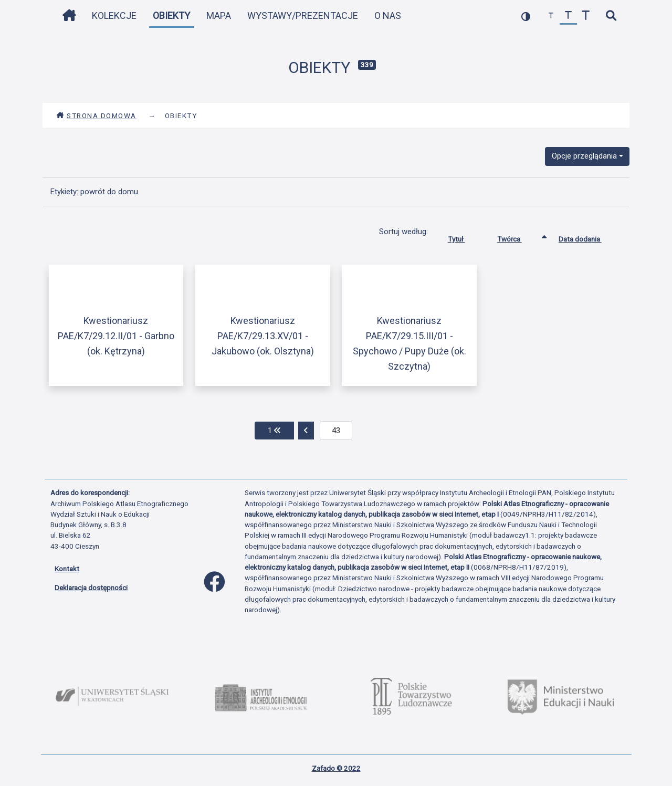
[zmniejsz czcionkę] (551, 16)
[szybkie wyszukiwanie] (611, 16)
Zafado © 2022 (336, 768)
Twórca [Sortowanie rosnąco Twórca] (517, 237)
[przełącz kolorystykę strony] (526, 16)
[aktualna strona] (336, 431)
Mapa (219, 15)
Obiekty (171, 15)
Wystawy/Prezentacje (303, 15)
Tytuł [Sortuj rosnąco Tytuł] (464, 237)
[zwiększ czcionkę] (586, 16)
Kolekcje (114, 15)
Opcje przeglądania (584, 156)
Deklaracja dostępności (91, 588)
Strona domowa (96, 116)
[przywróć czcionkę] (568, 16)
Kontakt (67, 569)
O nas (388, 15)
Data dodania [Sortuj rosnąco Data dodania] (588, 237)
